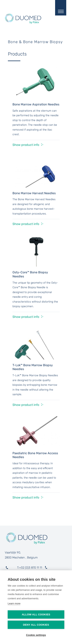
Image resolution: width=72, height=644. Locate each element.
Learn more (14, 603)
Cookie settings (36, 635)
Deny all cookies (36, 625)
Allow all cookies (36, 614)
